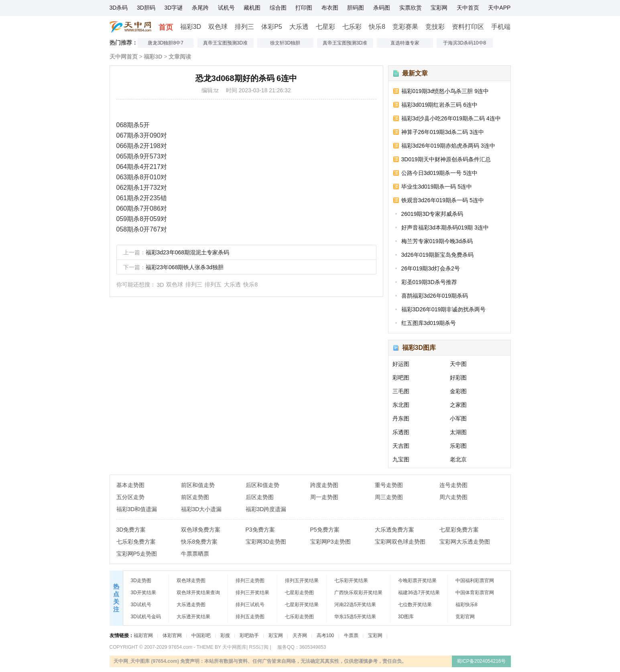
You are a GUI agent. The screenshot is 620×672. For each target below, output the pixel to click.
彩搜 (225, 635)
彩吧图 (401, 378)
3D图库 (406, 617)
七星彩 (325, 27)
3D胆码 (146, 8)
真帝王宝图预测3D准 (225, 43)
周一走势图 (324, 497)
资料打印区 (468, 27)
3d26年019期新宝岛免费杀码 (438, 255)
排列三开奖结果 (252, 593)
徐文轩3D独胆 (285, 43)
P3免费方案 (260, 530)
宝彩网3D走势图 (266, 542)
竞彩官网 (465, 617)
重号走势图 (389, 485)
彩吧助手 (249, 635)
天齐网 (300, 635)
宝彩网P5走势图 (137, 554)
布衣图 (330, 8)
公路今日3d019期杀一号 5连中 (440, 173)
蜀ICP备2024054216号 (481, 661)
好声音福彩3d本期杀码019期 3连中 (445, 227)
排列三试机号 (250, 605)
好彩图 (458, 378)
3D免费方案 (131, 530)
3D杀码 (119, 8)
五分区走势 (130, 497)
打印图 (304, 8)
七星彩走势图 (299, 593)
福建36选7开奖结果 (419, 593)
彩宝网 (276, 635)
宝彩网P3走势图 (330, 542)
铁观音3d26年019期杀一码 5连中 (443, 200)
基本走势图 (130, 485)
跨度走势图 (324, 485)
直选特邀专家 (405, 43)
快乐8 (377, 27)
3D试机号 (141, 605)
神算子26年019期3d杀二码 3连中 (443, 132)
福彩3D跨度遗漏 (266, 509)
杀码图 (382, 8)
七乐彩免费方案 (136, 542)
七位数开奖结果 (415, 605)
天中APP (499, 8)
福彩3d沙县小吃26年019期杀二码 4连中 (451, 118)
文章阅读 (180, 57)
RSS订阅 (259, 647)
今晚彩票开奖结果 (417, 581)
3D (161, 285)
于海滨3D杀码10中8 (464, 43)
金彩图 (458, 391)
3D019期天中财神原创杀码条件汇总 (446, 159)
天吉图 (401, 446)
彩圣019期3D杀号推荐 (429, 282)
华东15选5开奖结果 (355, 617)
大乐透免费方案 (394, 530)
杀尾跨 (200, 8)
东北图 (401, 405)
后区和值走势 (262, 485)
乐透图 (401, 432)
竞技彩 (435, 27)
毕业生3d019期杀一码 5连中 (437, 187)
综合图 (278, 8)
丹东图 (401, 418)
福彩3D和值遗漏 (137, 509)
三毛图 (401, 391)
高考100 (325, 635)
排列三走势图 (250, 581)
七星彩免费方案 (459, 530)
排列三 (244, 27)
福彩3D (191, 27)
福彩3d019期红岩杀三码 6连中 (440, 105)
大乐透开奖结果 (193, 617)
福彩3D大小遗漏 (201, 509)
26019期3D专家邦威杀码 (432, 214)
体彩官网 (172, 635)
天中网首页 (124, 57)
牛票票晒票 (195, 554)
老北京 (458, 459)
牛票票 (351, 635)
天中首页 (468, 8)
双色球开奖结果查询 (198, 593)
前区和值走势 (198, 485)
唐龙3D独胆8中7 (166, 43)
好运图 (401, 364)
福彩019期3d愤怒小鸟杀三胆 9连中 (445, 91)
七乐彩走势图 (299, 617)
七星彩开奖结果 (302, 605)
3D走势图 (141, 581)
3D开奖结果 (143, 593)
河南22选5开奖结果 (355, 605)
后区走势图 (260, 497)
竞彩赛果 (405, 27)
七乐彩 (352, 27)
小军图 (458, 418)
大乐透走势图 (191, 605)
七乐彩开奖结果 (351, 581)
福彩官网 (143, 635)
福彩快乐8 (467, 605)
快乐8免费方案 (199, 542)
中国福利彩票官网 (475, 581)
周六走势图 (453, 497)
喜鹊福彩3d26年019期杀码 (435, 296)
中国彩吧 (201, 635)
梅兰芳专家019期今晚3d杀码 (437, 241)
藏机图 (252, 8)
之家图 (458, 405)
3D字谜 (173, 8)
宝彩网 (439, 8)
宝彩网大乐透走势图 (465, 542)
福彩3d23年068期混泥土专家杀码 (188, 252)
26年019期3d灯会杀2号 (431, 268)
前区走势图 (195, 497)
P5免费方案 (325, 530)
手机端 (501, 27)
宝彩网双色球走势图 (400, 542)
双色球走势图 (191, 581)
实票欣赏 (411, 8)
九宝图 (401, 459)
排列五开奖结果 (302, 581)
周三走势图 (389, 497)
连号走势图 (453, 485)
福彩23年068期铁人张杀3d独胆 (185, 267)
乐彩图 (458, 446)
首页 (166, 27)
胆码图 (356, 8)
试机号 (226, 8)
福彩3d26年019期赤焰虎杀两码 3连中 (448, 146)
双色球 (218, 27)
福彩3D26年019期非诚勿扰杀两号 (444, 309)
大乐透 (299, 27)
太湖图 (458, 432)
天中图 (458, 364)
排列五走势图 (250, 617)
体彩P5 (272, 27)
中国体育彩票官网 (475, 593)
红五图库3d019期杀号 (429, 323)
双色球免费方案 (201, 530)
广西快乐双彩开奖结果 (358, 593)
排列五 (213, 284)
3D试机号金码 (146, 617)
